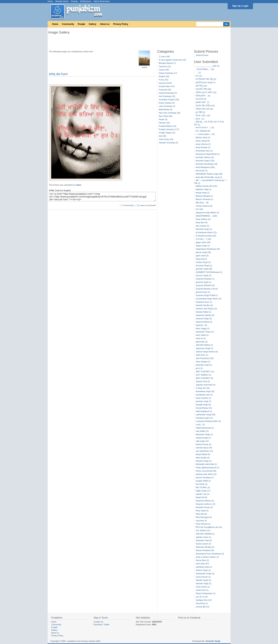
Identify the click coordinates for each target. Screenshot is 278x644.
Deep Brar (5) (202, 222)
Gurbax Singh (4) (203, 262)
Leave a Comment (148, 205)
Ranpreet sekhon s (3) (205, 504)
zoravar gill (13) (202, 607)
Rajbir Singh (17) (203, 491)
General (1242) (165, 83)
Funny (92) (164, 80)
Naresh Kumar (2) (203, 444)
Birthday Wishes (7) (167, 63)
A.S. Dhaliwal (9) (203, 131)
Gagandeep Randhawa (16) (208, 249)
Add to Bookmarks (102, 1)
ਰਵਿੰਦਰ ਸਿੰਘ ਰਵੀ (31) (204, 109)
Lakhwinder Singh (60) (205, 415)
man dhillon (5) (202, 431)
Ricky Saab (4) (202, 511)
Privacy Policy (121, 24)
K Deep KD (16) (203, 388)
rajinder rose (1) (203, 494)
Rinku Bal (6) (201, 514)
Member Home (62, 1)
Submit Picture (202, 55)
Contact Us (98, 622)
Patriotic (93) (164, 123)
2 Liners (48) (164, 56)
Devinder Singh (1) (204, 229)
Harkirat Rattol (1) (203, 312)
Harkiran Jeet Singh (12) (206, 309)
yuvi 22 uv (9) (202, 597)
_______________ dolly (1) (208, 66)
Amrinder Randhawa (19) (207, 164)
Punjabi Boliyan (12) (168, 126)
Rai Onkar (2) (202, 484)
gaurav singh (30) (203, 252)
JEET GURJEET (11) (205, 371)
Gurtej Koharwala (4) (168, 93)
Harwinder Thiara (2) (205, 332)
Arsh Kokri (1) (202, 171)
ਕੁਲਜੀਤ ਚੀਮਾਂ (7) (202, 102)
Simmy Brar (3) (202, 560)
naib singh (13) (202, 441)
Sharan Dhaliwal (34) (205, 550)
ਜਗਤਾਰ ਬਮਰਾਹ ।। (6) (205, 128)
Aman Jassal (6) (203, 141)
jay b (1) (199, 368)
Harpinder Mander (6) (205, 315)
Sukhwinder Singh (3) (205, 574)
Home (50, 1)
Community (68, 24)
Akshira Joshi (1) (203, 137)
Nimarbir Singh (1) (204, 461)
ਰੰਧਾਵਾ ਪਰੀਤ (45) (203, 116)
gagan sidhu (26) (203, 242)
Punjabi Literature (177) (169, 129)
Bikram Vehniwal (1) (204, 199)
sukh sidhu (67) (202, 564)
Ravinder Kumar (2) (204, 507)
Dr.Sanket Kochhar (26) (206, 236)
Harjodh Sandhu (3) (204, 305)
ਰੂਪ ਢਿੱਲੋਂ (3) (200, 112)
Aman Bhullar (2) (203, 147)
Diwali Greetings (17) (168, 73)
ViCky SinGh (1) (203, 587)
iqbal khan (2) (202, 342)
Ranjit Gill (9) (201, 497)
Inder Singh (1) (202, 335)
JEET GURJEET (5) (204, 378)
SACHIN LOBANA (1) (205, 534)
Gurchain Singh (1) (204, 266)
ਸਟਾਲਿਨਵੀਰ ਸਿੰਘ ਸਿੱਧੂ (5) (206, 79)
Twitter (107, 624)
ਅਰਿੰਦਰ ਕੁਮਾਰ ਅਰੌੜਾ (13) (206, 92)
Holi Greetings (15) (167, 96)
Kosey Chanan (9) (167, 103)
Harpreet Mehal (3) (204, 322)
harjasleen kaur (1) (204, 302)
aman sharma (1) (203, 144)
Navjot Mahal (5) (203, 454)
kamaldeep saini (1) (204, 395)
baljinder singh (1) (203, 189)
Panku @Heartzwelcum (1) (207, 468)
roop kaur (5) (201, 521)
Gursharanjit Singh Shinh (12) (208, 299)
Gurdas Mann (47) (167, 86)
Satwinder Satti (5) (204, 540)
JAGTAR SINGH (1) (204, 345)
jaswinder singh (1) (204, 365)
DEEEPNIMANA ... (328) (206, 216)
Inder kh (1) (201, 338)
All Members (86, 1)
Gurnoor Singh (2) (203, 275)
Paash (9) (163, 119)
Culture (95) (164, 70)
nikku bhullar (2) (203, 458)
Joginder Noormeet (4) (205, 385)
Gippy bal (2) (201, 259)
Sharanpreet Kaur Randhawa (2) (210, 554)
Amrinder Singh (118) (205, 161)
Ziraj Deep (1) (202, 603)
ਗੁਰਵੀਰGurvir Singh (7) (205, 82)
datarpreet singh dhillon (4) (207, 213)
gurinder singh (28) (204, 269)
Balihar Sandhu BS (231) (206, 186)
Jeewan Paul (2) (203, 381)
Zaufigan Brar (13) (204, 600)
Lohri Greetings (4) (167, 106)
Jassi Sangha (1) (203, 362)
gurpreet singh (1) (203, 282)
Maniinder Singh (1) (204, 434)
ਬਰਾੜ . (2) (200, 119)
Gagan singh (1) (203, 246)
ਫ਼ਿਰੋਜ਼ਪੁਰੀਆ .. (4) (203, 96)
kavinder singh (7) (203, 401)
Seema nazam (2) (203, 544)
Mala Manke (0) (166, 109)
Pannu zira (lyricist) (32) (206, 471)
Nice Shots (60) (166, 116)
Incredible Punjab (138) (169, 100)
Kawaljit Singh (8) (203, 405)
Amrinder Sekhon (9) (205, 157)
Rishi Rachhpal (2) (204, 517)
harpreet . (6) (201, 325)
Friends (74, 1)
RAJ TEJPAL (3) (203, 487)
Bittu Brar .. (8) (202, 203)
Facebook (98, 624)
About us (105, 24)
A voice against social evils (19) (172, 60)
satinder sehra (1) (203, 537)
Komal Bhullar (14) (204, 408)
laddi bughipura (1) (204, 411)
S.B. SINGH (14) (203, 530)
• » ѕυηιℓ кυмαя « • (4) (205, 134)
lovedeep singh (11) (204, 418)
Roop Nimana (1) (203, 524)
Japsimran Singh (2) (204, 348)
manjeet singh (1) (203, 438)
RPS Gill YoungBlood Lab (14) (209, 527)
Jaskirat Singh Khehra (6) (207, 352)
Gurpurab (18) (165, 90)
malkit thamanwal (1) (205, 428)
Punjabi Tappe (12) (167, 133)
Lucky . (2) (200, 424)
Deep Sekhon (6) (203, 219)
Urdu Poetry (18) (166, 139)
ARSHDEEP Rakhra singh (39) (209, 174)
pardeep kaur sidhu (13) (206, 474)
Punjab (81, 24)
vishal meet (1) (202, 590)
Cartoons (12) (165, 66)
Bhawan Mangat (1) (204, 196)
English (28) (164, 76)
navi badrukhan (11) (204, 451)
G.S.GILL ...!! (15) (203, 239)
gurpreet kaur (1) (203, 292)
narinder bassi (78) (204, 448)
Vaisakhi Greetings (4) (169, 143)
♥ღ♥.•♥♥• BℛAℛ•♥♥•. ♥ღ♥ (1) (209, 177)
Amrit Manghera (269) (205, 167)
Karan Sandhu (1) (203, 398)
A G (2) (199, 76)
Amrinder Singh (213, 641)
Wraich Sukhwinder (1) (206, 593)
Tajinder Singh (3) (203, 580)
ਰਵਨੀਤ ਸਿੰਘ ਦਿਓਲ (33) (205, 106)
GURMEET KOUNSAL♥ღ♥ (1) (209, 272)
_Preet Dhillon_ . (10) (205, 69)
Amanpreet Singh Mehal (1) (208, 154)
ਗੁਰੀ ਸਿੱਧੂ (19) (201, 86)
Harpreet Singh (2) (204, 319)
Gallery (93, 24)
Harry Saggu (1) (203, 328)
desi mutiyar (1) (202, 226)
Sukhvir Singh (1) (203, 570)
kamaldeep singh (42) (205, 391)
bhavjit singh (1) (203, 193)
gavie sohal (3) (202, 256)
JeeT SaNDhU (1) (203, 375)
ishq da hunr (58, 74)
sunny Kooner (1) (203, 577)
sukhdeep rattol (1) (204, 567)
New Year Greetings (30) (170, 113)
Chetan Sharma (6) (204, 206)
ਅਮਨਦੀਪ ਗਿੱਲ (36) (203, 89)
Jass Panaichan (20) (205, 358)
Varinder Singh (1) (204, 583)
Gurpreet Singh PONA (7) (207, 295)
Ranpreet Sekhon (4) (205, 501)
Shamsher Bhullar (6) (205, 547)
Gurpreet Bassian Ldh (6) (207, 289)
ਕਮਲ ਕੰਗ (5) (201, 99)
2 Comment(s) (128, 205)
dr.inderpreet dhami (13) (206, 232)
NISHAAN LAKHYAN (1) (206, 464)
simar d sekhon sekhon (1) (207, 557)
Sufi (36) (163, 136)
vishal (144, 67)
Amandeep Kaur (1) (204, 151)
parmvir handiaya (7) (205, 477)
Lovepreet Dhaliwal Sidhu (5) (208, 421)
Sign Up (236, 6)
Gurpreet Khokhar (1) (205, 279)
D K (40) (199, 209)
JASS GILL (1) (202, 355)
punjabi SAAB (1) (203, 481)
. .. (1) (198, 72)
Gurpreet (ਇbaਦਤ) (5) (205, 285)
